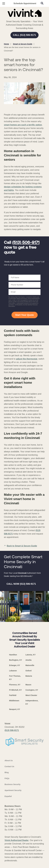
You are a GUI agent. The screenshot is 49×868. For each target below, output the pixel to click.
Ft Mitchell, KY (15, 690)
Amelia (28, 660)
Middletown (14, 701)
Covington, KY (32, 690)
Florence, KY (15, 685)
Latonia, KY (31, 655)
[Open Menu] (4, 3)
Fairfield (13, 695)
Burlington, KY (16, 660)
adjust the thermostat (27, 359)
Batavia (29, 676)
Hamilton (13, 655)
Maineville (30, 665)
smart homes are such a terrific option (23, 125)
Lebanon (13, 671)
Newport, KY (15, 709)
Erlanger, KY (15, 665)
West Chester (31, 695)
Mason (28, 685)
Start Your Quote (24, 315)
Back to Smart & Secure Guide (20, 546)
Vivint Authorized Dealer (17, 840)
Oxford (28, 671)
